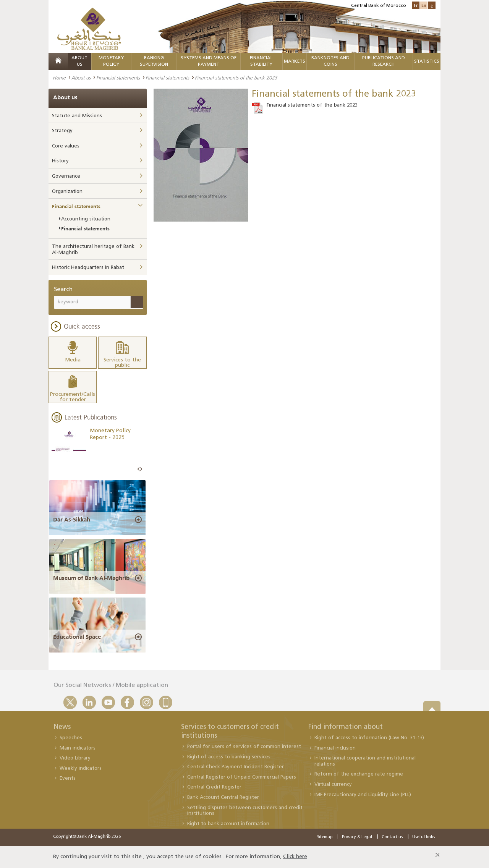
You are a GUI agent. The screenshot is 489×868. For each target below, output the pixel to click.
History (60, 161)
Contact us (392, 837)
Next (141, 469)
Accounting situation (86, 219)
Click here (295, 857)
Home (59, 78)
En (424, 5)
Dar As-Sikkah (72, 520)
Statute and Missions (77, 116)
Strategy (62, 131)
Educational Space (77, 637)
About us (81, 78)
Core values (66, 146)
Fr (416, 5)
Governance (66, 176)
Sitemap (325, 837)
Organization (67, 192)
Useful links (423, 837)
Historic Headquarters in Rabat (88, 268)
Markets (295, 62)
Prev (139, 469)
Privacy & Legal (357, 837)
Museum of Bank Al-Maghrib (91, 578)
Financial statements (118, 78)
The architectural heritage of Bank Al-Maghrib (93, 250)
